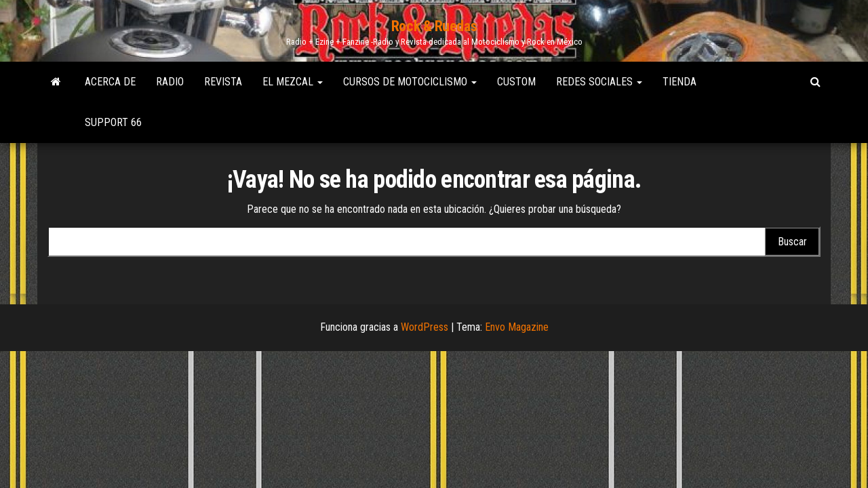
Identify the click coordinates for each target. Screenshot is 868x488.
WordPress (425, 327)
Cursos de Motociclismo (410, 82)
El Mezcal (293, 82)
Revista (223, 82)
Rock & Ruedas (434, 26)
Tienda (679, 82)
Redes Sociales (599, 82)
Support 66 (113, 122)
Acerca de (110, 82)
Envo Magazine (517, 327)
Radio (170, 82)
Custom (516, 82)
